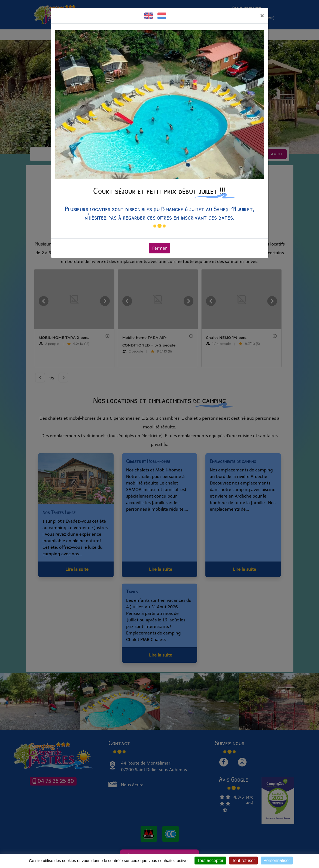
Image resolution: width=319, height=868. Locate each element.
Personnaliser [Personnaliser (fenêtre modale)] (277, 861)
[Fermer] (262, 16)
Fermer (159, 248)
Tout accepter (210, 861)
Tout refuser (243, 861)
